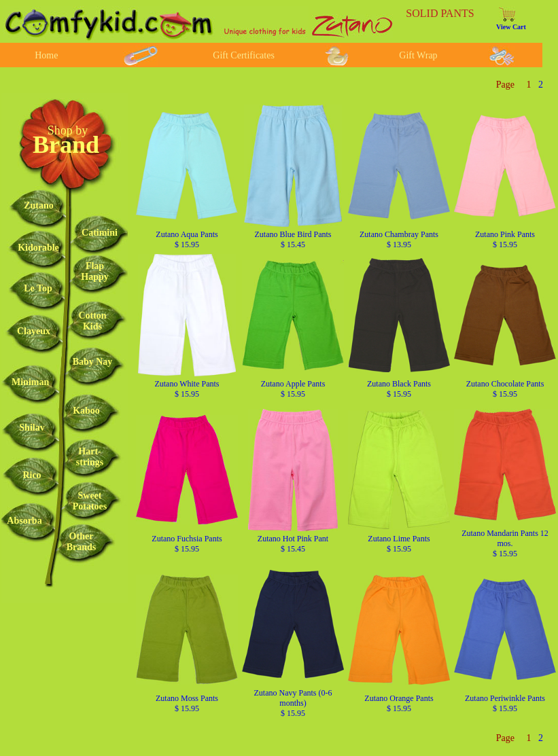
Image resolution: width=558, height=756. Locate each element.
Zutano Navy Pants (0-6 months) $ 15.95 (293, 703)
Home (46, 55)
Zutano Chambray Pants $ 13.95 (399, 239)
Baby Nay (93, 362)
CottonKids (92, 321)
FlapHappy (94, 271)
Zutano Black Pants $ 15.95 (399, 389)
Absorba (24, 521)
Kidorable (38, 248)
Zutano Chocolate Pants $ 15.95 (505, 389)
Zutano (39, 205)
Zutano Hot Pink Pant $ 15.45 (293, 544)
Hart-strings (90, 457)
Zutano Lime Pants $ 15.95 (399, 544)
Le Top (38, 288)
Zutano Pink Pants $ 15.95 (505, 239)
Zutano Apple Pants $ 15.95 (293, 389)
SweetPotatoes (90, 501)
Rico (32, 475)
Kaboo (86, 411)
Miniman (30, 382)
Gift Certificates (244, 55)
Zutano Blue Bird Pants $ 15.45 (293, 239)
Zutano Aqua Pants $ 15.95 (187, 239)
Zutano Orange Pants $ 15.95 (399, 703)
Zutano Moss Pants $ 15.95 (187, 703)
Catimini (100, 233)
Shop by (68, 130)
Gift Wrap (418, 55)
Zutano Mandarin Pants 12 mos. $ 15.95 (505, 543)
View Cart (511, 27)
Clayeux (34, 331)
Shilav (32, 428)
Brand (66, 145)
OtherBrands (82, 542)
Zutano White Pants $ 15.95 (187, 389)
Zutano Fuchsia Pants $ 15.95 (187, 544)
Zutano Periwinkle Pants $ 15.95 (505, 703)
